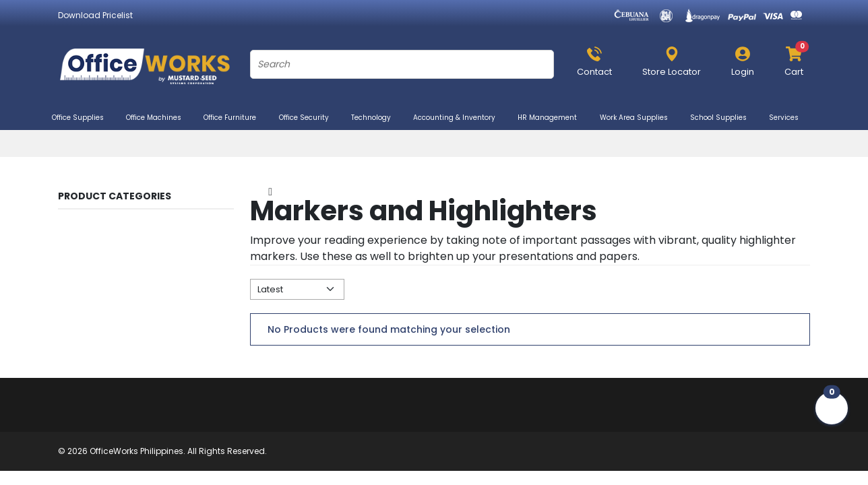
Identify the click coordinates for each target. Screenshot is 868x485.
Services (789, 118)
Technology (377, 118)
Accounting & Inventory (460, 118)
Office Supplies (84, 118)
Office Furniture (236, 118)
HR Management (553, 118)
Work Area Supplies (640, 118)
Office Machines (159, 118)
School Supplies (724, 118)
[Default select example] (297, 289)
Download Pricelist (95, 15)
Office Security (310, 118)
